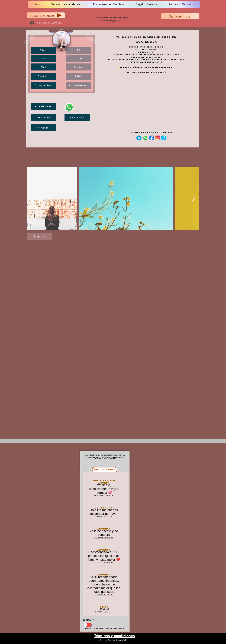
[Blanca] (79, 67)
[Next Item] (193, 198)
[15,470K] (62, 50)
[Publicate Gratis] (180, 16)
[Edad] (43, 50)
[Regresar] (40, 236)
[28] (79, 50)
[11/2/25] (43, 128)
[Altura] (43, 58)
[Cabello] (43, 76)
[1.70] (79, 58)
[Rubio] (79, 76)
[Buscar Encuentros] (46, 15)
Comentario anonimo (89, 620)
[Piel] (43, 67)
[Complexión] (43, 85)
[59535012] (77, 117)
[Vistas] (61, 46)
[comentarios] (105, 470)
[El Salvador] (43, 106)
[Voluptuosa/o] (79, 85)
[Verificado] (43, 117)
